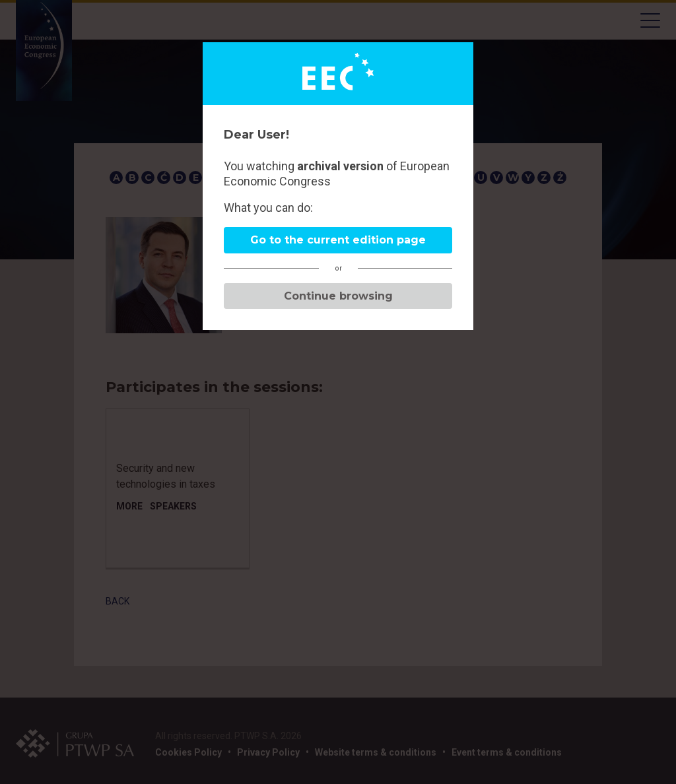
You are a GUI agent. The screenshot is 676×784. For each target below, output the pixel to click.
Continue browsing (338, 296)
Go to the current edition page (338, 240)
